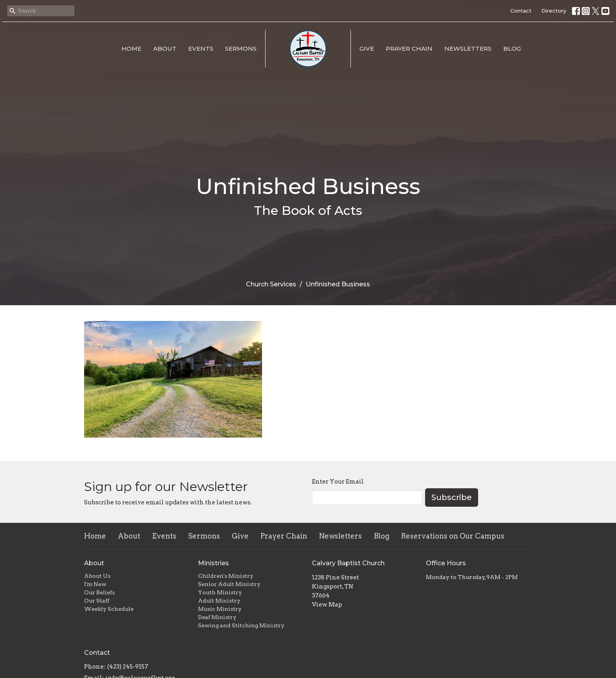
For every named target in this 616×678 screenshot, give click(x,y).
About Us (97, 576)
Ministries (214, 563)
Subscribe (452, 497)
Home (131, 49)
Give (367, 49)
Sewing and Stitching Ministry (241, 625)
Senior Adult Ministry (229, 584)
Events (201, 49)
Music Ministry (220, 609)
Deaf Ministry (217, 617)
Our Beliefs (99, 592)
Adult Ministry (219, 601)
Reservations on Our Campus (453, 536)
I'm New (95, 584)
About (165, 49)
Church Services (271, 284)
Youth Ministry (220, 592)
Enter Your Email (338, 482)
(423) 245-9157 (128, 667)
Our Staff (97, 601)
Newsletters (468, 49)
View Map (327, 605)
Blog (512, 49)
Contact (521, 11)
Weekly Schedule (109, 609)
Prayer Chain (409, 49)
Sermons (241, 49)
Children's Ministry (226, 576)
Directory (554, 11)
